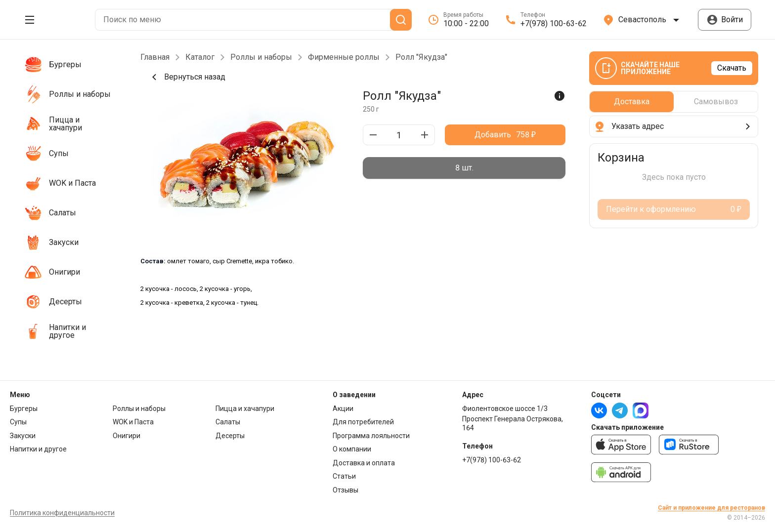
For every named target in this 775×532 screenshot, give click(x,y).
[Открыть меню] (30, 20)
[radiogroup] (464, 168)
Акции (343, 409)
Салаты (228, 422)
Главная (155, 57)
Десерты (230, 436)
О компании (352, 449)
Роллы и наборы (261, 57)
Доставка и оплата (364, 463)
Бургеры (24, 409)
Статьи (344, 476)
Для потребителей (363, 422)
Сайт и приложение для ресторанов (711, 508)
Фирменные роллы (344, 57)
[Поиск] (401, 20)
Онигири (127, 436)
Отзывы (345, 490)
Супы (18, 422)
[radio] (464, 168)
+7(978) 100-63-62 (492, 460)
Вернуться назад (187, 77)
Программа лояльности (371, 436)
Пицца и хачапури (245, 409)
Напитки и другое (38, 449)
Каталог (200, 57)
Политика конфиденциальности (62, 513)
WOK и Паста (133, 422)
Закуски (23, 436)
